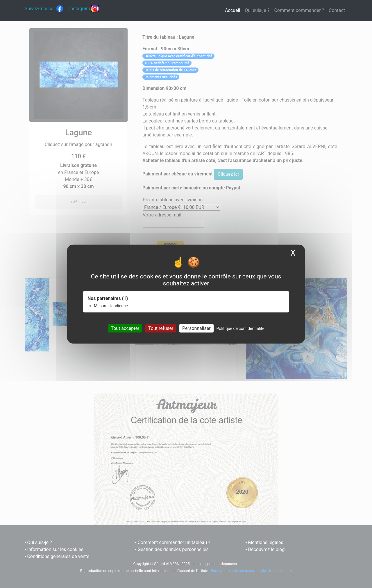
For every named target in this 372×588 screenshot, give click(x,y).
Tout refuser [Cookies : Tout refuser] (161, 328)
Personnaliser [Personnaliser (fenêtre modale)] (196, 328)
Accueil (234, 10)
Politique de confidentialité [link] (240, 328)
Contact (337, 10)
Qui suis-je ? (257, 10)
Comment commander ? (299, 10)
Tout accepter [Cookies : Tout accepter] (125, 328)
